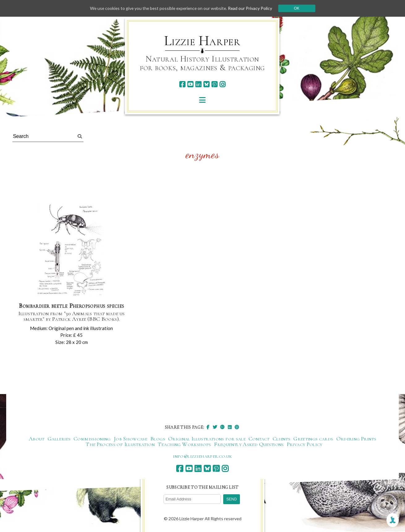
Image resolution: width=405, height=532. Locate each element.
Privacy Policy (305, 444)
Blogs (158, 439)
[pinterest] (214, 84)
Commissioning (92, 439)
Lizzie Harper (202, 41)
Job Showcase (130, 439)
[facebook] (182, 84)
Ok (299, 8)
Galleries (59, 439)
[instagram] (222, 84)
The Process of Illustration (120, 444)
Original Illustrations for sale (207, 439)
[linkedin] (198, 84)
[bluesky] (206, 84)
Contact (259, 439)
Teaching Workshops (184, 444)
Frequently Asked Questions (249, 444)
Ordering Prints (356, 439)
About (37, 439)
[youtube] (190, 84)
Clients (282, 439)
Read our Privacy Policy (252, 8)
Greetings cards (313, 439)
